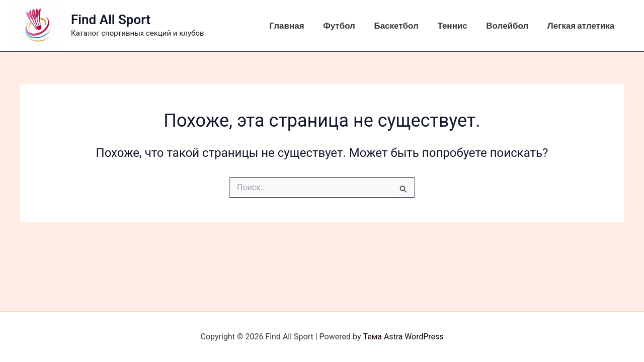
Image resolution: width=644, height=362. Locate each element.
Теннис (457, 26)
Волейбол (510, 26)
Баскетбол (403, 26)
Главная (297, 26)
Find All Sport (111, 20)
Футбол (347, 26)
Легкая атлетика (582, 26)
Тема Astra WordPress (403, 337)
